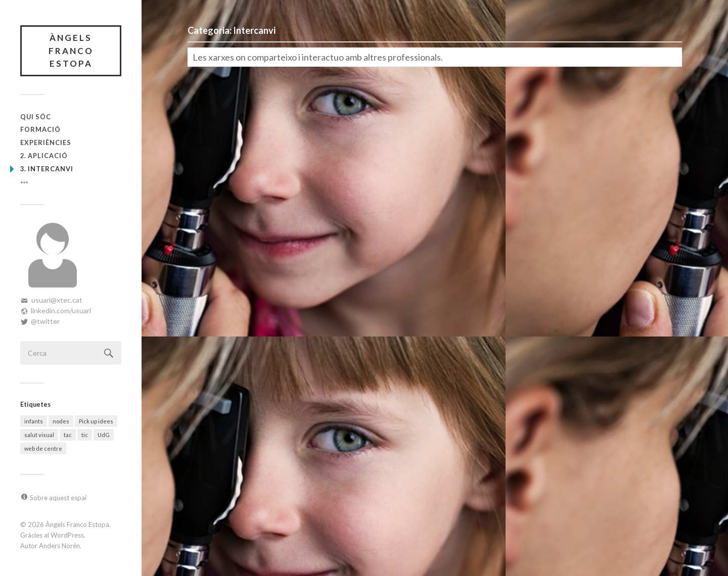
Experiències (46, 142)
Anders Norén (59, 546)
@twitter (45, 321)
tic (85, 435)
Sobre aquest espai (58, 498)
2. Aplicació (44, 156)
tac (68, 435)
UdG (104, 435)
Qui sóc (36, 117)
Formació (40, 129)
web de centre (43, 448)
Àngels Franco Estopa (71, 51)
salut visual (39, 435)
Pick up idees (96, 421)
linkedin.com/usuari (61, 310)
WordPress (67, 535)
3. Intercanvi (47, 169)
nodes (61, 421)
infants (34, 421)
